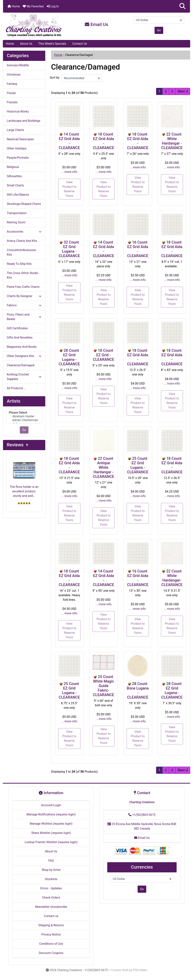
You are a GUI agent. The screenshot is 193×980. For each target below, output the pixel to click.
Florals (11, 93)
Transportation (17, 213)
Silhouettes (14, 176)
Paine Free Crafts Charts (23, 287)
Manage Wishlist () (51, 824)
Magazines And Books (22, 347)
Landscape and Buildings (24, 121)
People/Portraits (18, 158)
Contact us (51, 916)
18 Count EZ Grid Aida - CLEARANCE (104, 141)
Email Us (96, 25)
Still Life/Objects (18, 195)
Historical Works (18, 111)
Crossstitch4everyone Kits (21, 252)
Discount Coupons (51, 953)
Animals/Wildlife (18, 65)
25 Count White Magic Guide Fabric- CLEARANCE (104, 686)
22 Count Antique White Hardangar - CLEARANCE (104, 467)
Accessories (24, 232)
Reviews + (18, 445)
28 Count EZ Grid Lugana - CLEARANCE (69, 357)
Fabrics (24, 305)
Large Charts (15, 130)
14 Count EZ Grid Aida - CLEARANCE (69, 141)
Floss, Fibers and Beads (24, 317)
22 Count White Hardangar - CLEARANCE (172, 141)
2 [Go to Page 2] (166, 91)
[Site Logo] (34, 25)
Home (14, 6)
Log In (53, 6)
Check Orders (51, 898)
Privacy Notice (51, 934)
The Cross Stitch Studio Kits (23, 275)
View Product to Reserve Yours (69, 189)
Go (159, 30)
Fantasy (12, 84)
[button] (182, 6)
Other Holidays (17, 148)
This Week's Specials (52, 44)
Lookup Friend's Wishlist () (51, 842)
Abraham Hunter (24, 416)
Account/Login (51, 805)
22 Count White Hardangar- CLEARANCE (172, 578)
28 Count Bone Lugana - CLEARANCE (138, 690)
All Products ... (16, 388)
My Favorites (33, 6)
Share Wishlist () (51, 833)
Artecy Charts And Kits (22, 241)
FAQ (51, 861)
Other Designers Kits (24, 356)
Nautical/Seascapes (20, 139)
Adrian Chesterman (24, 420)
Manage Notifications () (51, 814)
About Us (26, 44)
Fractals (12, 102)
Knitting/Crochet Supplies (24, 377)
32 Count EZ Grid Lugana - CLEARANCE (69, 249)
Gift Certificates (17, 328)
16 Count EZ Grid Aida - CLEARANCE (138, 249)
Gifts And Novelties (20, 338)
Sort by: (55, 78)
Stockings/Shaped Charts (24, 204)
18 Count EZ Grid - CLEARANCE (104, 355)
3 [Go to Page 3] (172, 91)
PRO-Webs (140, 970)
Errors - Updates (51, 888)
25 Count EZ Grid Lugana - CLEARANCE (138, 465)
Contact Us (80, 44)
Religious (13, 167)
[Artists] (24, 416)
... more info (69, 172)
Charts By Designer (24, 296)
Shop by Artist (51, 870)
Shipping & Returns (51, 925)
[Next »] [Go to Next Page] (183, 91)
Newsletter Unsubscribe (51, 907)
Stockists (51, 879)
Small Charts (15, 185)
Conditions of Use (51, 944)
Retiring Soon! (16, 222)
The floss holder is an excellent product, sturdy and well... (24, 477)
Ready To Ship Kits (19, 264)
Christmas (14, 75)
